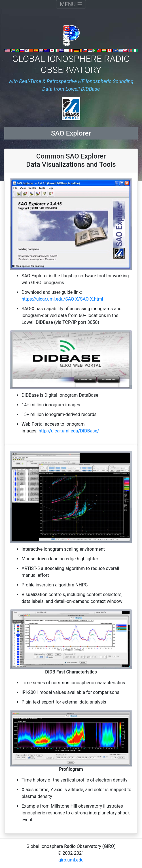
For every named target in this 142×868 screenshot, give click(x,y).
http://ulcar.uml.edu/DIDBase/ (69, 431)
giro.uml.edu (71, 860)
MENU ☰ (73, 4)
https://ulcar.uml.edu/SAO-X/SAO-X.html (62, 299)
